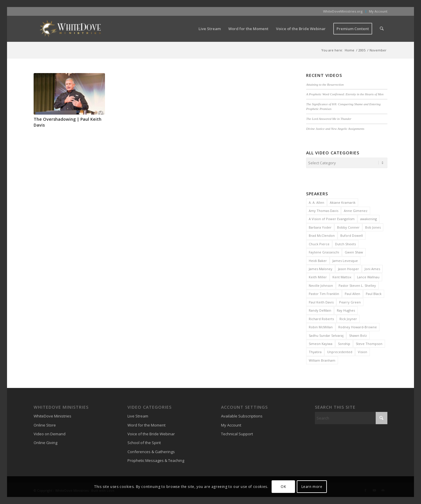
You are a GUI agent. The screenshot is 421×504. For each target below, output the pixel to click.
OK (283, 487)
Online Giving (45, 442)
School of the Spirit (144, 442)
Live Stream (138, 415)
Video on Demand (50, 433)
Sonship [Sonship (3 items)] (344, 343)
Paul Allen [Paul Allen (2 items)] (352, 293)
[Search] (382, 29)
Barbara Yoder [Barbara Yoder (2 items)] (320, 226)
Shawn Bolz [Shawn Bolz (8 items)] (358, 335)
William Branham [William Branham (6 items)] (322, 359)
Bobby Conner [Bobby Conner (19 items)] (348, 226)
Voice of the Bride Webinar (151, 433)
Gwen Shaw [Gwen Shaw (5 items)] (354, 251)
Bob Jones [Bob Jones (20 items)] (373, 226)
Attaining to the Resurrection (325, 84)
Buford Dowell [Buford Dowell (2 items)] (352, 235)
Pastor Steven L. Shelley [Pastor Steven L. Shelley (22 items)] (357, 285)
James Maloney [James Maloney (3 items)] (321, 268)
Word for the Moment (146, 424)
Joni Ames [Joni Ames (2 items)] (372, 268)
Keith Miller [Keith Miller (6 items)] (318, 276)
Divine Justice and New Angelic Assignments (335, 129)
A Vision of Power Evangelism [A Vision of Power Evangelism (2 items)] (332, 218)
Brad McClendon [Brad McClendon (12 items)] (322, 235)
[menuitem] (343, 11)
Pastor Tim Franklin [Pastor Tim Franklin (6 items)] (324, 293)
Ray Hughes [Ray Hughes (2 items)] (346, 309)
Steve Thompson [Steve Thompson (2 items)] (369, 343)
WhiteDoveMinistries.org (343, 11)
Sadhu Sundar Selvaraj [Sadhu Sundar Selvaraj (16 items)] (326, 335)
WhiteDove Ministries (52, 415)
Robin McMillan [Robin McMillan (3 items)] (321, 326)
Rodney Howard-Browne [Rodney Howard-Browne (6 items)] (358, 326)
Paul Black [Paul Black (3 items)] (374, 293)
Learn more (312, 487)
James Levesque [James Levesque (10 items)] (345, 260)
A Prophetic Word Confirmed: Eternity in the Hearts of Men (345, 94)
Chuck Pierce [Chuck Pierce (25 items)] (319, 243)
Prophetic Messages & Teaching (156, 460)
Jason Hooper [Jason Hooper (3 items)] (348, 268)
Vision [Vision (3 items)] (363, 351)
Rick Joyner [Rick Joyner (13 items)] (348, 318)
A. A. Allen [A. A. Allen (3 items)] (316, 202)
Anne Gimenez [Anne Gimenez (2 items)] (356, 210)
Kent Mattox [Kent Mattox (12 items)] (342, 276)
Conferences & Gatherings (151, 451)
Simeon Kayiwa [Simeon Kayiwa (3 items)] (321, 343)
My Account (378, 11)
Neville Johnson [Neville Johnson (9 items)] (321, 285)
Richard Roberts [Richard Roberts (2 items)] (321, 318)
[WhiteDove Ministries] (70, 29)
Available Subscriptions (242, 415)
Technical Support (237, 433)
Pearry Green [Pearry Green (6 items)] (350, 301)
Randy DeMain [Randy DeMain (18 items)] (320, 309)
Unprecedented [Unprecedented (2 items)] (340, 351)
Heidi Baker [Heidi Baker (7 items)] (318, 260)
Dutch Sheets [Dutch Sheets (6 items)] (345, 243)
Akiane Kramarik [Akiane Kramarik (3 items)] (343, 202)
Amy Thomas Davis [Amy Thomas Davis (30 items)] (323, 210)
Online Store (45, 424)
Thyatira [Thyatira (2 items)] (315, 351)
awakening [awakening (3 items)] (369, 218)
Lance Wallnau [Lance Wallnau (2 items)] (368, 276)
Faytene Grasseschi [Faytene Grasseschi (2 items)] (324, 251)
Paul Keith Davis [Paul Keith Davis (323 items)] (321, 301)
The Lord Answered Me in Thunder (329, 119)
